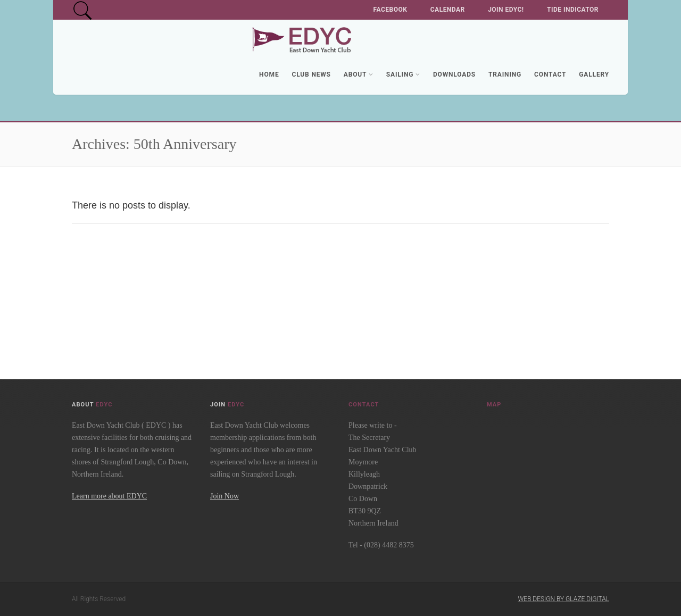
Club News (311, 74)
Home (269, 74)
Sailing (403, 74)
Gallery (594, 74)
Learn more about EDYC (109, 496)
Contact (550, 74)
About (359, 74)
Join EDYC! (506, 10)
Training (505, 74)
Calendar (448, 10)
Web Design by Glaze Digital (563, 599)
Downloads (454, 74)
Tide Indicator (573, 10)
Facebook (391, 10)
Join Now (225, 496)
